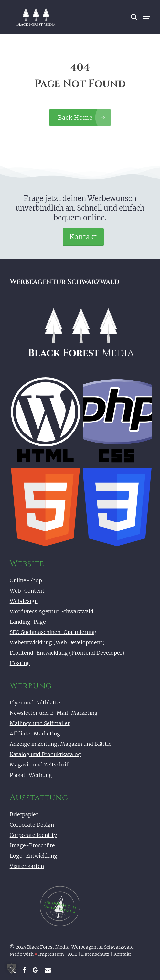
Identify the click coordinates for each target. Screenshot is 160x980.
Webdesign (24, 601)
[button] (147, 17)
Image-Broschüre (32, 845)
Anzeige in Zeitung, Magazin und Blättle (61, 744)
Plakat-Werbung (31, 775)
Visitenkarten (27, 866)
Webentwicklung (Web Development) (57, 642)
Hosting (20, 663)
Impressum (51, 954)
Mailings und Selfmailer (40, 723)
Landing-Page (28, 622)
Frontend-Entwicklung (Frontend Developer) (67, 653)
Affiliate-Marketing (35, 734)
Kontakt (83, 237)
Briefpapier (24, 814)
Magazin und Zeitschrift (40, 765)
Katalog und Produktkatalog (45, 754)
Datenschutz (95, 954)
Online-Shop (26, 580)
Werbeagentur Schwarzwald (103, 947)
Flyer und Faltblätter (36, 703)
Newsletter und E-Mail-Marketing (54, 713)
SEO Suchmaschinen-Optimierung (53, 632)
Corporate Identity (33, 835)
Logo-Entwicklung (33, 856)
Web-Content (27, 591)
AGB (73, 954)
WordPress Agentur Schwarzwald (52, 611)
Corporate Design (32, 825)
